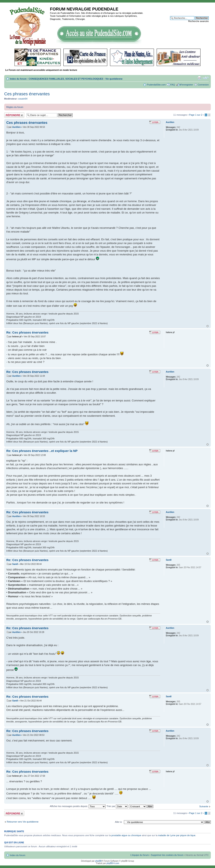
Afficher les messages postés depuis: (78, 806)
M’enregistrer (186, 85)
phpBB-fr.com (113, 863)
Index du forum (18, 79)
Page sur (196, 115)
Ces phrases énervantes (27, 94)
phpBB (98, 861)
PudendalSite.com (156, 85)
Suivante (204, 806)
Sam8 (15, 564)
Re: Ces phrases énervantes (27, 332)
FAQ (173, 85)
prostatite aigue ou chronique (126, 835)
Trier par (117, 806)
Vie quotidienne (114, 79)
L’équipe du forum (140, 855)
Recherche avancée (198, 21)
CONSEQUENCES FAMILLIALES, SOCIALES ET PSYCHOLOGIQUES (66, 79)
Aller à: (119, 822)
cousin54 (23, 99)
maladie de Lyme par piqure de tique (177, 835)
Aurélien (16, 127)
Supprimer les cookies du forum (167, 855)
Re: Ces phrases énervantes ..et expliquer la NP (42, 451)
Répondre (14, 115)
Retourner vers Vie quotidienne (23, 822)
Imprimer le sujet (199, 78)
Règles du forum (15, 107)
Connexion (203, 85)
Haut (208, 326)
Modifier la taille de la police (206, 78)
